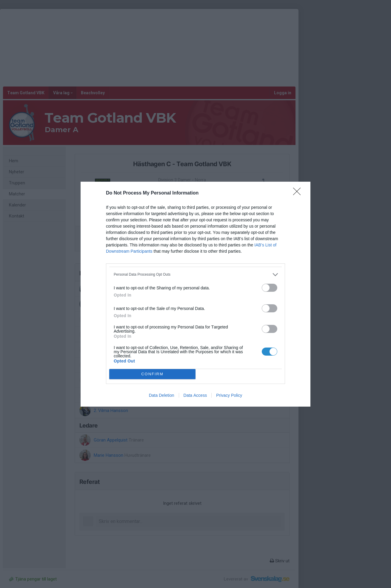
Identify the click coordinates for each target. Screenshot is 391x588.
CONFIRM (152, 374)
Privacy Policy (229, 395)
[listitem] (195, 275)
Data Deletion (162, 395)
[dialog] (195, 294)
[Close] (299, 193)
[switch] (270, 288)
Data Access (195, 395)
